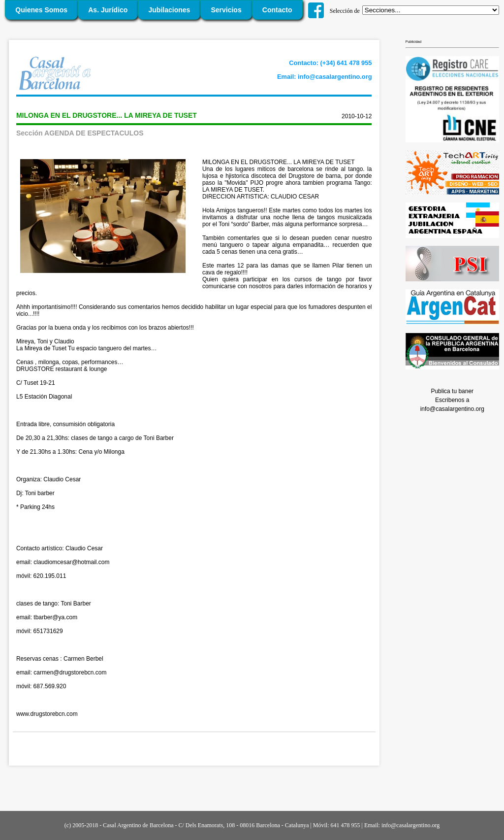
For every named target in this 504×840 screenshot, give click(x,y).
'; (431, 10)
